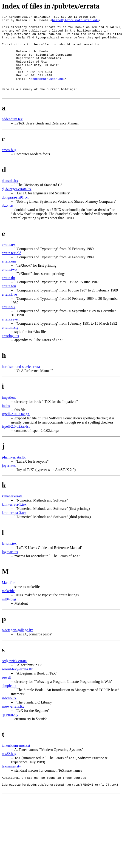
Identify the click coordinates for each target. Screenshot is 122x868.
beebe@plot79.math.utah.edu (75, 21)
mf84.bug (9, 615)
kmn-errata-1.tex (15, 520)
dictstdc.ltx (10, 197)
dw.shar (7, 221)
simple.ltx (9, 702)
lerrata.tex (9, 559)
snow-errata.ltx (13, 722)
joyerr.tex (9, 481)
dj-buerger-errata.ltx (17, 205)
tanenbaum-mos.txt (16, 761)
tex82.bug (9, 770)
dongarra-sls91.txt (15, 213)
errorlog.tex (10, 352)
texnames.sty (11, 782)
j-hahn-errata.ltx (14, 473)
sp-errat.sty (10, 731)
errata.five (9, 310)
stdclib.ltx (9, 714)
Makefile (9, 598)
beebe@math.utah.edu (48, 92)
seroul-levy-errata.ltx (17, 685)
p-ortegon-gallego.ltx (17, 646)
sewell (7, 693)
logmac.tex (10, 568)
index (6, 422)
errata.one (9, 277)
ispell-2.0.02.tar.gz (16, 430)
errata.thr (9, 294)
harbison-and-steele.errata (21, 382)
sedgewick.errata (14, 677)
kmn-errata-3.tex (14, 529)
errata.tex (9, 261)
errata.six (9, 323)
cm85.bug (9, 166)
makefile (8, 607)
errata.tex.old (11, 269)
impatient (9, 413)
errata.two (9, 285)
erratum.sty (10, 343)
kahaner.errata (12, 512)
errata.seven (11, 335)
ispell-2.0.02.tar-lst (16, 442)
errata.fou (9, 302)
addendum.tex (12, 135)
